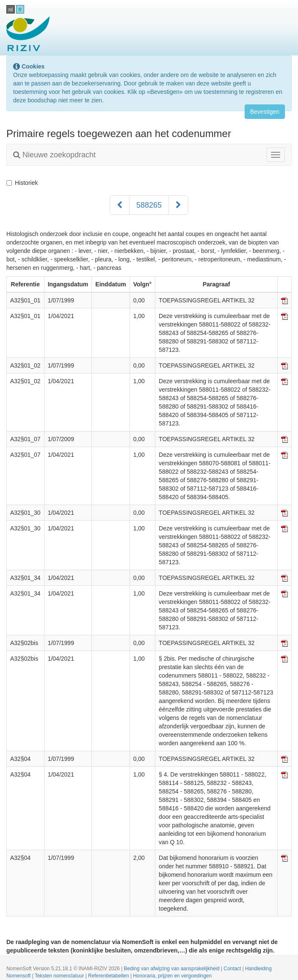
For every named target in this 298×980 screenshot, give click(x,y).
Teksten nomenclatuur (60, 976)
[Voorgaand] (120, 205)
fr (20, 10)
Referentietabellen (109, 976)
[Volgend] (178, 205)
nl (11, 10)
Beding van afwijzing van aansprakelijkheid (172, 969)
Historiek (22, 183)
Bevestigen (265, 112)
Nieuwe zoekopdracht (54, 155)
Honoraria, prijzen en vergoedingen (172, 976)
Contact (233, 969)
